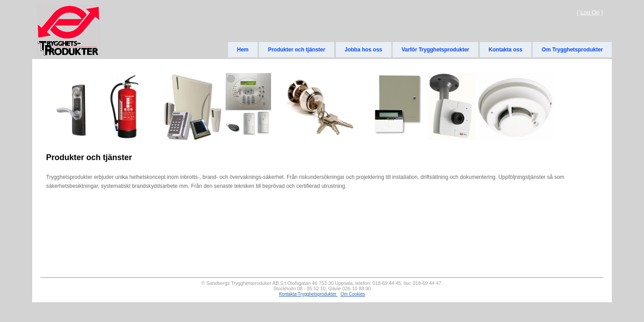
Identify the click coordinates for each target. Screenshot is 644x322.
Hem (243, 50)
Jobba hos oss (364, 50)
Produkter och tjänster (297, 50)
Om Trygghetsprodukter (572, 50)
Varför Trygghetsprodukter (435, 50)
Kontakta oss (506, 50)
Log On (590, 12)
